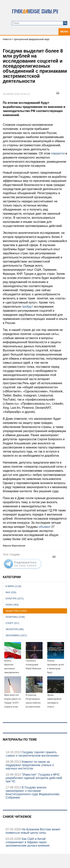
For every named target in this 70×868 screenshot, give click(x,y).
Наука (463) (12, 605)
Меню (64, 32)
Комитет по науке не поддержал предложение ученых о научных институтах (30, 765)
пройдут (27, 307)
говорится (58, 153)
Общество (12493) (16, 611)
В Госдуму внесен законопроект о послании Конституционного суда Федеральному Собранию (33, 792)
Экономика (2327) (16, 635)
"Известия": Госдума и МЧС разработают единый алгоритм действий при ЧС (34, 778)
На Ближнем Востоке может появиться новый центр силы (33, 831)
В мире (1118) (13, 586)
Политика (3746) (15, 617)
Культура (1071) (15, 599)
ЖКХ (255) (11, 592)
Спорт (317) (12, 623)
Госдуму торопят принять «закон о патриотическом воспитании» (32, 754)
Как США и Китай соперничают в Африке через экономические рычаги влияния (28, 842)
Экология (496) (15, 629)
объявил (45, 527)
